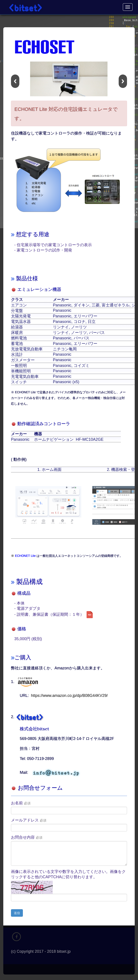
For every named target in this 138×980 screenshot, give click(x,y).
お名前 (21, 803)
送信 (17, 913)
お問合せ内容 (27, 837)
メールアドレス (29, 820)
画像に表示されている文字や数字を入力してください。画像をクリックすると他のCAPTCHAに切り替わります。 (68, 874)
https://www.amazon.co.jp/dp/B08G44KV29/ (69, 696)
